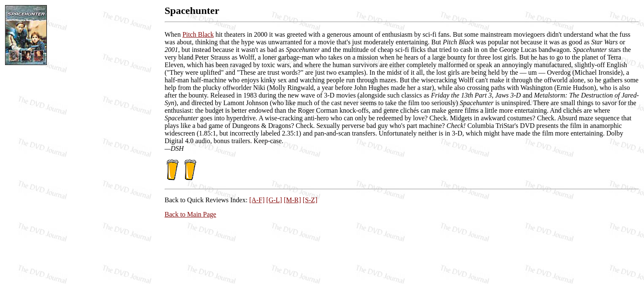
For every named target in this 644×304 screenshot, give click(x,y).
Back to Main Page (190, 214)
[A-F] (257, 200)
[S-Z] (310, 200)
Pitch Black (198, 34)
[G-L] (274, 200)
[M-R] (292, 200)
